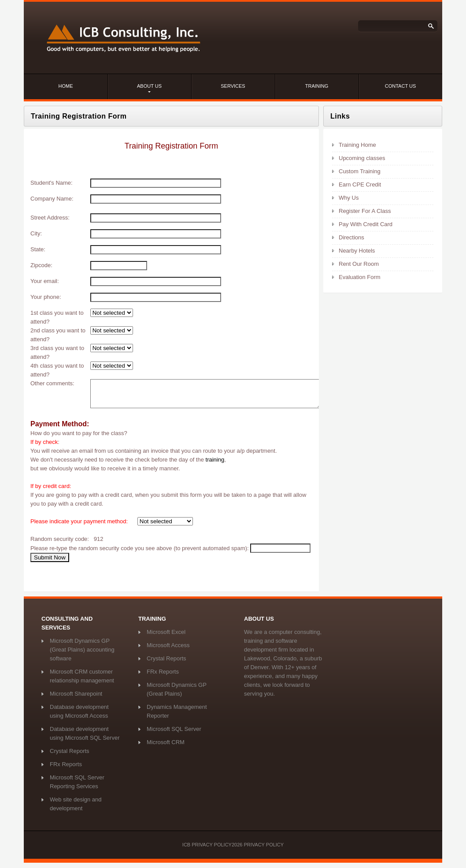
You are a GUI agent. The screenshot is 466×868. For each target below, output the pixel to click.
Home (66, 86)
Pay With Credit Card (366, 224)
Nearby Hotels (357, 251)
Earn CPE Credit (360, 184)
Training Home (357, 145)
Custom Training (360, 171)
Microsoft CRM (166, 747)
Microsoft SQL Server (174, 734)
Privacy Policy (264, 850)
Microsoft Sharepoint (76, 699)
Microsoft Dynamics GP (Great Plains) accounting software (82, 655)
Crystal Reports (70, 756)
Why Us (349, 198)
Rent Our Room (359, 264)
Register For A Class (365, 211)
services (233, 86)
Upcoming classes (362, 158)
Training (317, 86)
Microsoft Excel (166, 637)
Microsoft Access (168, 650)
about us (149, 86)
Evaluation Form (360, 277)
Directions (351, 237)
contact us (401, 86)
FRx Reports (66, 769)
